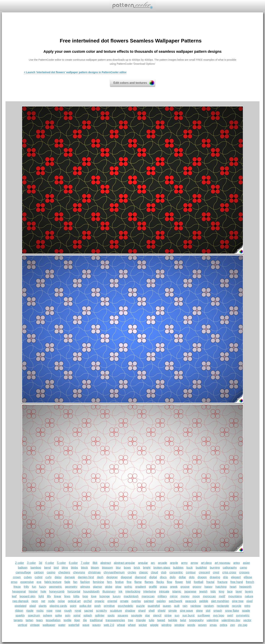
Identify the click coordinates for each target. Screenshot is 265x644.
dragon (202, 577)
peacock (191, 601)
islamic (177, 592)
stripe (168, 615)
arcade (163, 563)
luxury (117, 596)
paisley (161, 601)
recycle (237, 606)
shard (142, 611)
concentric (176, 572)
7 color (85, 563)
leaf (14, 596)
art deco (206, 563)
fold (188, 582)
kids (213, 592)
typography (196, 620)
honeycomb (57, 592)
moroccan (209, 596)
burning (215, 568)
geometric (56, 587)
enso (14, 582)
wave (86, 625)
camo (243, 568)
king (221, 592)
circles (132, 572)
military (162, 596)
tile (85, 620)
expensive (27, 582)
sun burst (188, 615)
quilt (177, 606)
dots (192, 577)
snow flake (232, 611)
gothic (128, 587)
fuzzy (43, 587)
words (191, 625)
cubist (39, 577)
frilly (26, 587)
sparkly (20, 615)
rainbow (196, 606)
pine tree (238, 601)
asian (246, 563)
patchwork (175, 601)
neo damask (21, 601)
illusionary (109, 592)
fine (129, 582)
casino (51, 572)
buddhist (201, 568)
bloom (95, 568)
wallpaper (49, 625)
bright (147, 568)
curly (49, 577)
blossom (107, 568)
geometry (71, 587)
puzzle (140, 606)
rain (185, 606)
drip (226, 577)
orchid (88, 601)
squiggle (137, 615)
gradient (141, 587)
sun (177, 615)
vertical (22, 625)
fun (34, 587)
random (209, 606)
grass (164, 587)
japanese (190, 592)
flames (149, 582)
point (73, 606)
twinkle (173, 620)
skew (199, 611)
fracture (222, 582)
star (147, 615)
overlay (136, 601)
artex (237, 563)
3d (40, 563)
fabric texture (53, 582)
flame (138, 582)
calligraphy (230, 568)
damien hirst (86, 577)
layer (239, 592)
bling (65, 568)
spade (246, 611)
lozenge (105, 596)
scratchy (102, 611)
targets (18, 620)
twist (183, 620)
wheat (121, 625)
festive (119, 582)
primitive (109, 606)
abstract (106, 563)
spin (68, 615)
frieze (17, 587)
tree (131, 620)
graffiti (153, 587)
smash (218, 611)
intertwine (150, 592)
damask (70, 577)
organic (100, 601)
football (199, 582)
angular (143, 563)
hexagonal (19, 592)
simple (173, 611)
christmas (94, 572)
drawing (215, 577)
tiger (77, 620)
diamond (141, 577)
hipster (33, 592)
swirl (230, 615)
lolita (76, 596)
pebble (204, 601)
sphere (48, 615)
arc (153, 563)
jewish (203, 592)
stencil (157, 615)
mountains (235, 596)
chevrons (79, 572)
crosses (244, 572)
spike (58, 615)
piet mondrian (220, 601)
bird (56, 568)
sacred (89, 611)
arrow (194, 563)
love (94, 596)
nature (249, 596)
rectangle (223, 606)
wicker (143, 625)
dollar (182, 577)
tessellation (53, 620)
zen (233, 625)
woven (202, 625)
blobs (74, 568)
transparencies (115, 620)
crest (216, 572)
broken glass (162, 568)
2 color (20, 563)
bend (47, 568)
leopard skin (27, 596)
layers (249, 592)
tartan (30, 620)
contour (191, 572)
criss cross (229, 572)
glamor (97, 587)
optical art (74, 601)
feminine (98, 582)
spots (111, 615)
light (41, 596)
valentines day (231, 620)
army (184, 563)
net (43, 601)
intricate (164, 592)
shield (162, 611)
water (62, 625)
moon (196, 596)
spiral (77, 615)
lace (230, 592)
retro (247, 606)
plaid (33, 606)
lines (67, 596)
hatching (221, 587)
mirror (174, 596)
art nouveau (223, 563)
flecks (160, 582)
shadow (130, 611)
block (84, 568)
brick (137, 568)
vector (247, 620)
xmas (213, 625)
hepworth (245, 587)
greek (174, 587)
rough (68, 611)
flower (179, 582)
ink (120, 592)
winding (166, 625)
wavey (97, 625)
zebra (223, 625)
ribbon (19, 611)
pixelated (21, 606)
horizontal (74, 592)
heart (233, 587)
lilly (49, 596)
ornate (124, 601)
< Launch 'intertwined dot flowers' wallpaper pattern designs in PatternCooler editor (75, 72)
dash (100, 577)
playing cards (58, 606)
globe (109, 587)
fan (75, 582)
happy (209, 587)
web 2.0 (109, 625)
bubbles (178, 568)
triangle (141, 620)
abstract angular (124, 563)
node (52, 601)
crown (17, 577)
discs (163, 577)
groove (185, 587)
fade (67, 582)
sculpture (116, 611)
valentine (213, 620)
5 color (61, 563)
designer (112, 577)
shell (152, 611)
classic (144, 572)
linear (58, 596)
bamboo (36, 568)
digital (153, 577)
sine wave (187, 611)
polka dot (85, 606)
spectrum (34, 615)
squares (123, 615)
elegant (236, 577)
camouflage (23, 572)
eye (39, 582)
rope (50, 611)
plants (43, 606)
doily (173, 577)
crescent (204, 572)
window (179, 625)
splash (88, 615)
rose (58, 611)
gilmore (85, 587)
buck (190, 568)
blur (118, 568)
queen (167, 606)
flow (169, 582)
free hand (237, 582)
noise (61, 601)
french (250, 582)
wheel (132, 625)
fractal (210, 582)
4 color (50, 563)
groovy (197, 587)
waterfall (74, 625)
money (185, 596)
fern (110, 582)
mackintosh (131, 596)
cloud (154, 572)
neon (35, 601)
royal (78, 611)
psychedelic (126, 606)
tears (40, 620)
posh (98, 606)
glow (118, 587)
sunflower (204, 615)
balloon (23, 568)
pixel (250, 601)
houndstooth (91, 592)
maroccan (148, 596)
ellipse (248, 577)
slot (208, 611)
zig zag (243, 625)
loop (85, 596)
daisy (58, 577)
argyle (174, 563)
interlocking (133, 592)
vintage (35, 625)
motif (222, 596)
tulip (151, 620)
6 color (73, 563)
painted (149, 601)
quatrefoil (154, 606)
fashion (85, 582)
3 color (31, 563)
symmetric (243, 615)
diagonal (126, 577)
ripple (30, 611)
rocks (40, 611)
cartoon (39, 572)
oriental (112, 601)
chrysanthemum (114, 572)
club (164, 572)
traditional (96, 620)
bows (127, 568)
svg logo (219, 615)
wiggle (154, 625)
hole (43, 592)
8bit (95, 563)
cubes (28, 577)
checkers (64, 572)
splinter (100, 615)
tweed (161, 620)
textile (68, 620)
